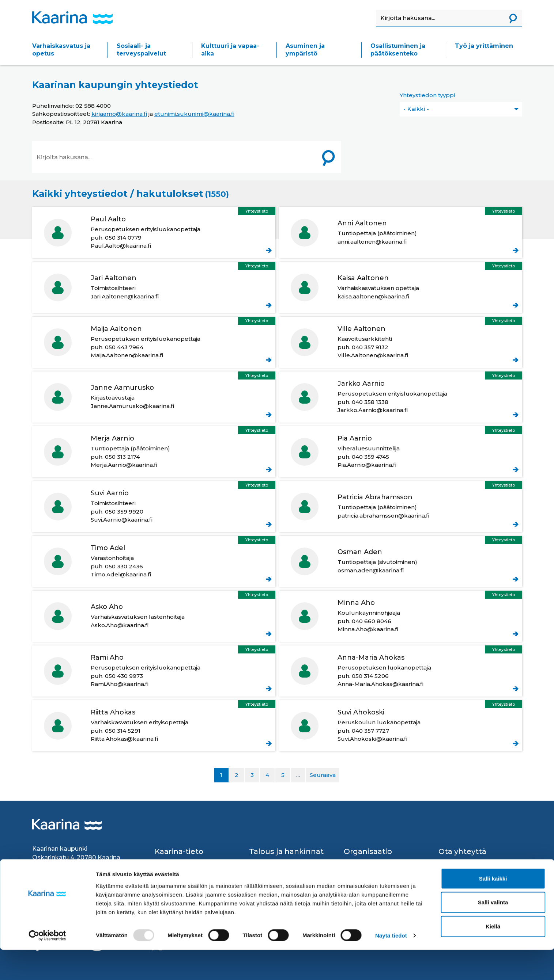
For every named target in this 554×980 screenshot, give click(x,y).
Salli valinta (493, 932)
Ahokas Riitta (154, 726)
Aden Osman (401, 561)
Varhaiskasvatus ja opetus (61, 50)
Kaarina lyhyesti (177, 862)
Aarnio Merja (154, 452)
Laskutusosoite (271, 882)
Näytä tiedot (391, 966)
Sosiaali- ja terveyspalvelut (141, 50)
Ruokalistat (171, 882)
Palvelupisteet (459, 882)
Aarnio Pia (401, 452)
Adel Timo (154, 561)
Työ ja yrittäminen (484, 46)
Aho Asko (154, 616)
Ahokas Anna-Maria (401, 671)
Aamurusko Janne (154, 397)
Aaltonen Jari (154, 287)
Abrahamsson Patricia (401, 507)
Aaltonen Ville (401, 342)
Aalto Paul (154, 233)
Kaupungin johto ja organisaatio (370, 866)
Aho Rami (154, 671)
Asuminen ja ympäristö (305, 50)
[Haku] (440, 18)
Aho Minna (401, 616)
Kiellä (493, 956)
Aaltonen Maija (154, 342)
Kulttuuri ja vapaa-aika (230, 50)
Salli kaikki (493, 908)
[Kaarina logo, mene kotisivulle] (72, 18)
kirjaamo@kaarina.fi (119, 114)
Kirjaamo (451, 872)
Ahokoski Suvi (401, 726)
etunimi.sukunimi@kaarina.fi (194, 114)
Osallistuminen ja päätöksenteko (398, 50)
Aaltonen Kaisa (401, 287)
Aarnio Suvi (154, 507)
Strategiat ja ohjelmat (374, 880)
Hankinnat (264, 872)
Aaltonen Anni (401, 233)
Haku (376, 10)
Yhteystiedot (456, 862)
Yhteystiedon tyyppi (427, 95)
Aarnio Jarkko (401, 397)
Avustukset (265, 862)
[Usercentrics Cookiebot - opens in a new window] (47, 966)
